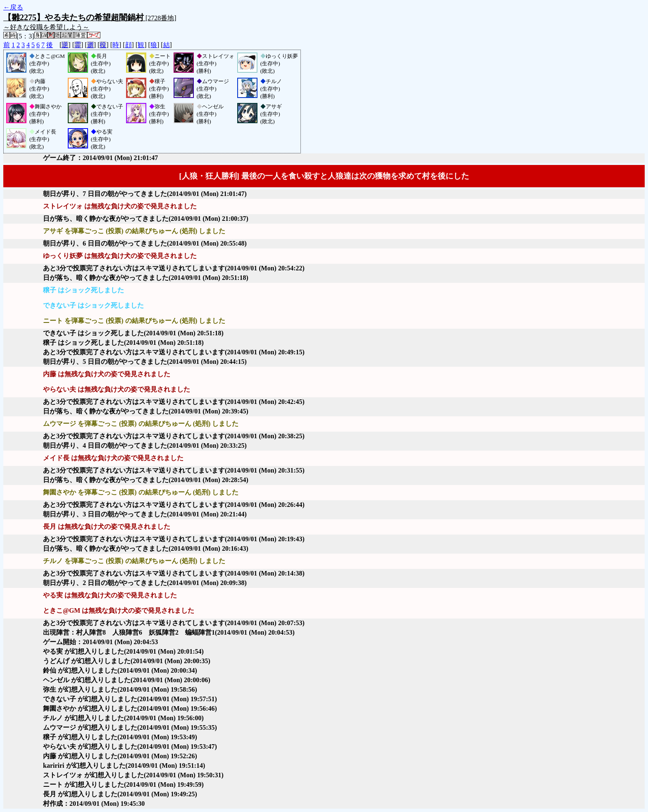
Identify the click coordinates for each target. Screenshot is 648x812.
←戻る (13, 7)
